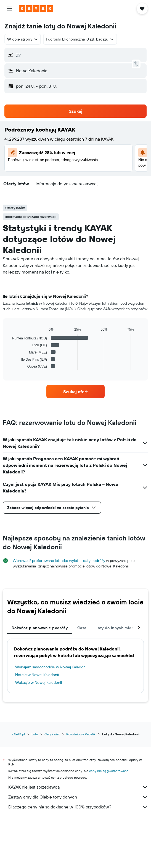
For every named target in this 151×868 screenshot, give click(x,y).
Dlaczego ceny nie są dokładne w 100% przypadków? (78, 807)
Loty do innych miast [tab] (115, 628)
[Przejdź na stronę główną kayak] (36, 9)
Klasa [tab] (82, 628)
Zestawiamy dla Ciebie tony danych (78, 797)
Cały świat (52, 734)
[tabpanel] (75, 339)
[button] (9, 9)
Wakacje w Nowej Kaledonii (39, 682)
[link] (75, 392)
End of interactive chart (10, 365)
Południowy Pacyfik (81, 734)
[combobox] (23, 39)
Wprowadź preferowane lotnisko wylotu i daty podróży (59, 561)
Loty (35, 734)
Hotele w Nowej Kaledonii (37, 675)
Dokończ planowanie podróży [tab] (40, 628)
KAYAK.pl (18, 734)
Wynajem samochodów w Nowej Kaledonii (51, 667)
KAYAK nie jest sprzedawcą (78, 787)
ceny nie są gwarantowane (109, 771)
